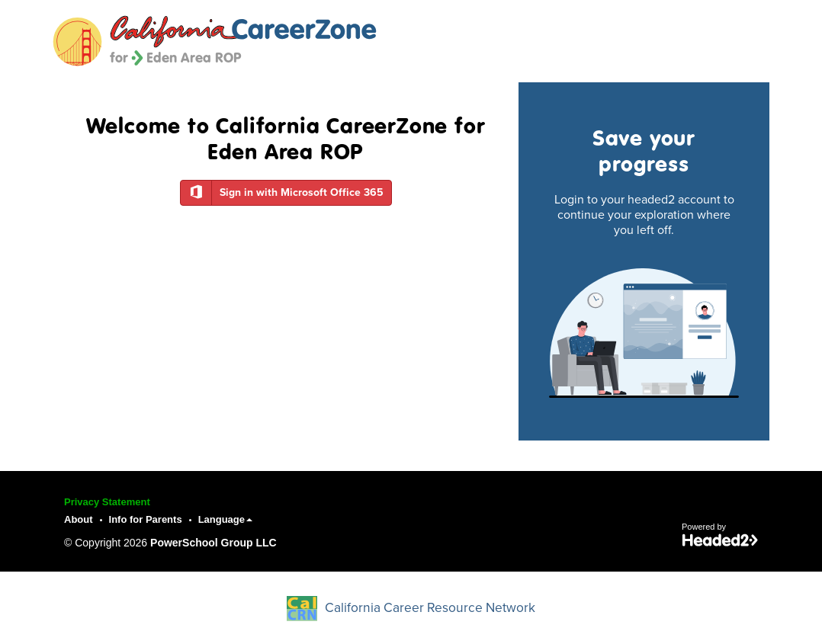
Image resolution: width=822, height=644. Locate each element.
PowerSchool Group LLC (214, 543)
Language (225, 519)
